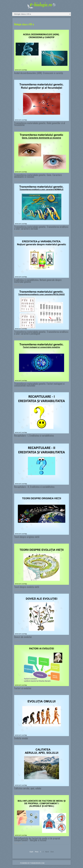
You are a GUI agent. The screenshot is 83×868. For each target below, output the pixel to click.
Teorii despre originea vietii (27, 537)
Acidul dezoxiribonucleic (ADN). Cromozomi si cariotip (39, 73)
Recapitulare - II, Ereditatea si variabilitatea (34, 487)
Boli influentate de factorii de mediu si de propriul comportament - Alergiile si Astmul (37, 839)
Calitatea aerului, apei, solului (28, 788)
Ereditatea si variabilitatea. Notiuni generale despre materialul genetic (38, 281)
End (52, 852)
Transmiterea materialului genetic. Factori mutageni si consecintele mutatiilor (39, 385)
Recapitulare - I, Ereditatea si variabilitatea (34, 435)
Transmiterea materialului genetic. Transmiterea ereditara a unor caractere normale (41, 228)
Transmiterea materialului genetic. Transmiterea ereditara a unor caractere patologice (41, 333)
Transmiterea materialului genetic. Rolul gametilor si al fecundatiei (40, 124)
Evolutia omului (21, 738)
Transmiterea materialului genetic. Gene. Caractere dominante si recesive (38, 176)
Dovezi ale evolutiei (23, 637)
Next (47, 852)
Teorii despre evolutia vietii (27, 587)
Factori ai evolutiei (23, 688)
